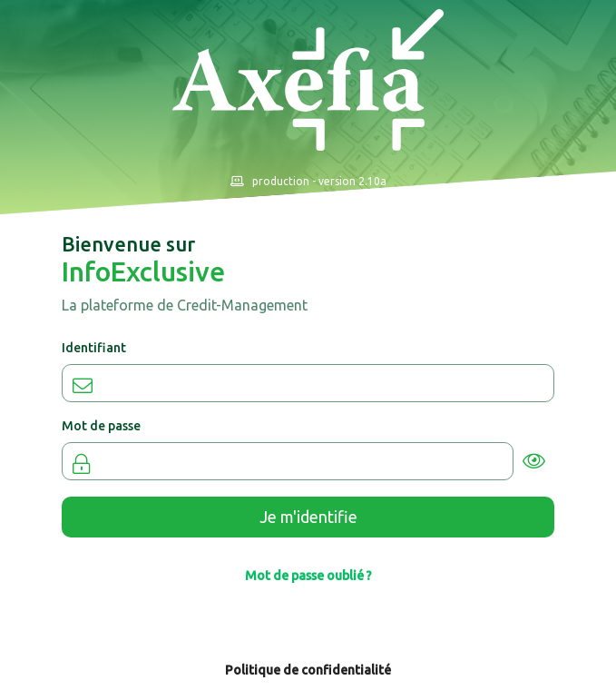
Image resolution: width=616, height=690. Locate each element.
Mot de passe (101, 426)
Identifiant (94, 348)
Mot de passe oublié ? (308, 576)
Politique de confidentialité (308, 670)
